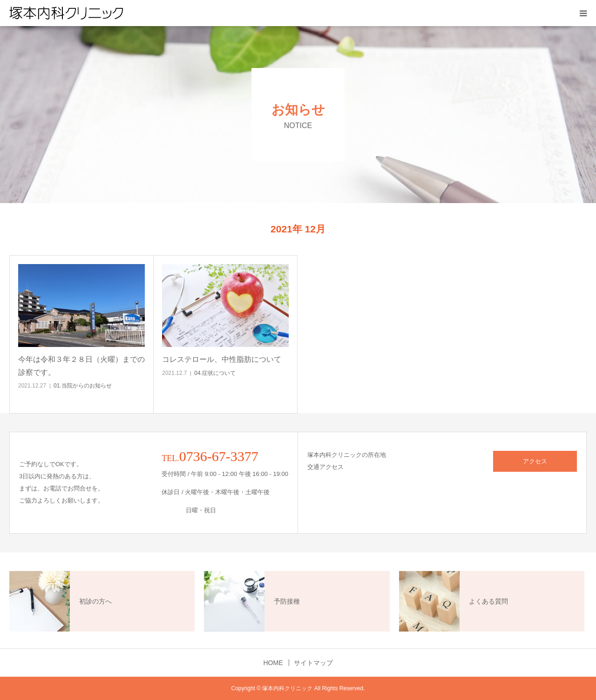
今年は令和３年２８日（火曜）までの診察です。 (81, 366)
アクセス (535, 461)
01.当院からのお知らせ (83, 386)
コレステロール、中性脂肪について (222, 359)
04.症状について (215, 373)
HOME (273, 663)
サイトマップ (313, 663)
